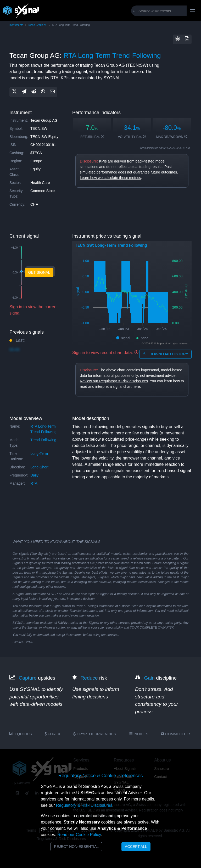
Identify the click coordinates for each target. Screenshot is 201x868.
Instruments (16, 25)
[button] (178, 39)
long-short (39, 467)
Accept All (136, 847)
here (136, 387)
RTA (34, 483)
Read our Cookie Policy (79, 835)
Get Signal (39, 272)
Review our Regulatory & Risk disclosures (114, 381)
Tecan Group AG (38, 25)
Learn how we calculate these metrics (110, 178)
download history (165, 354)
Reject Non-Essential (76, 847)
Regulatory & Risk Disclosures (84, 805)
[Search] (166, 11)
